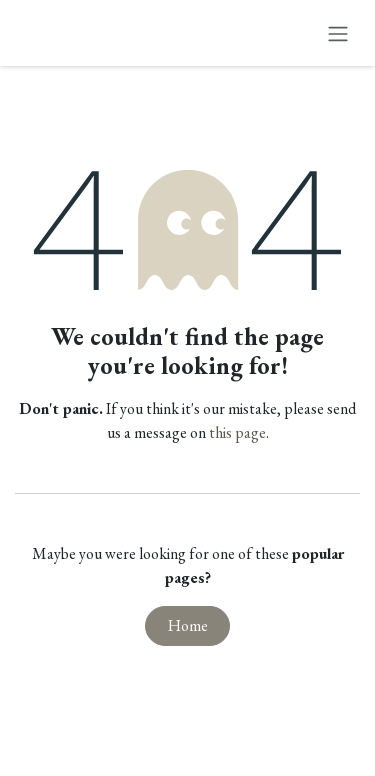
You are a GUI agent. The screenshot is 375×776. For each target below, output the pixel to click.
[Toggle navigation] (338, 33)
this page (237, 432)
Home (188, 625)
